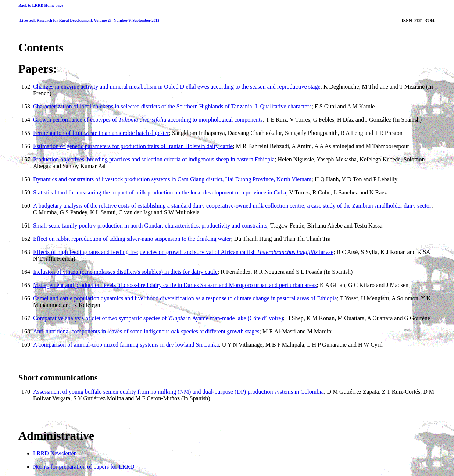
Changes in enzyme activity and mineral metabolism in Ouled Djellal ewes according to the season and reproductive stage (177, 87)
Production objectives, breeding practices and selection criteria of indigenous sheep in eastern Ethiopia (154, 159)
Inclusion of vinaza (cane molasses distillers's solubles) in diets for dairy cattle (125, 272)
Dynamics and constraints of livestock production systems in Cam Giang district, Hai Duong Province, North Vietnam (172, 179)
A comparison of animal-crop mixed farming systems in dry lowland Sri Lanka (126, 345)
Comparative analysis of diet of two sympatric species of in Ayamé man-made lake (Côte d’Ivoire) (158, 318)
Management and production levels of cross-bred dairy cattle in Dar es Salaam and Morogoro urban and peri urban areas (175, 285)
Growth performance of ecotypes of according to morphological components (148, 120)
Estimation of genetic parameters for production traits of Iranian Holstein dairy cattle (133, 146)
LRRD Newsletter (54, 453)
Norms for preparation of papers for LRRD (84, 467)
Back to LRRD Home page (41, 5)
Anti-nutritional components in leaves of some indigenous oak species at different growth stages (146, 331)
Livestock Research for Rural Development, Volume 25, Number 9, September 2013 (90, 20)
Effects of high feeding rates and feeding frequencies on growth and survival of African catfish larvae (183, 252)
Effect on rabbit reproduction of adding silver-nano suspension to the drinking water (132, 239)
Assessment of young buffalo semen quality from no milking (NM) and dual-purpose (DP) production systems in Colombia (178, 392)
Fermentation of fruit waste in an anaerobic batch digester (101, 133)
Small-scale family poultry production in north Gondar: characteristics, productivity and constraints (150, 226)
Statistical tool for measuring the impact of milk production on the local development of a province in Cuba (160, 192)
